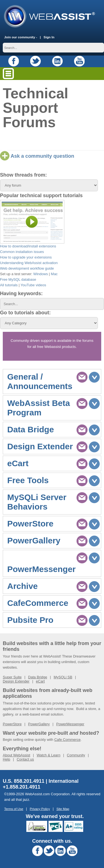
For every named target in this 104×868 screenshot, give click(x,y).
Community (76, 755)
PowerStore (12, 724)
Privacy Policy (40, 809)
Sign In (49, 37)
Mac (54, 274)
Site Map (63, 809)
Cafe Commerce (68, 740)
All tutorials (9, 285)
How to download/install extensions (28, 246)
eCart (40, 681)
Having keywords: (21, 293)
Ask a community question (37, 156)
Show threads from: (23, 175)
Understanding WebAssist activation (29, 263)
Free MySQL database (18, 279)
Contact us (25, 759)
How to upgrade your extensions (26, 257)
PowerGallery (39, 724)
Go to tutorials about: (25, 313)
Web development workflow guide (27, 268)
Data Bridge (38, 677)
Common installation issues (22, 252)
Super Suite (12, 677)
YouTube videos (33, 285)
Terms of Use (14, 809)
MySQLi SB (63, 677)
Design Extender (16, 681)
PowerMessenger (70, 724)
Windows (41, 274)
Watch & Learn (49, 755)
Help (7, 759)
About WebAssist (17, 755)
